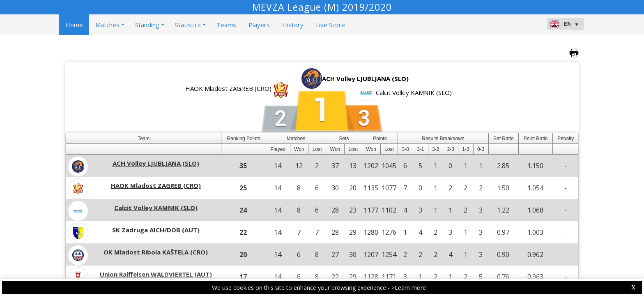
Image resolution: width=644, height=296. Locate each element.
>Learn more (409, 288)
